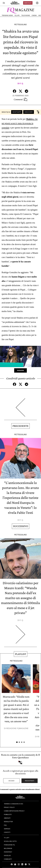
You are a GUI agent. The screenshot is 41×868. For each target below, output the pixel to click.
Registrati (30, 781)
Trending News (7, 15)
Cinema (34, 15)
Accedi (11, 781)
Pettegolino (20, 25)
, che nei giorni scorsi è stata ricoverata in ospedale (20, 123)
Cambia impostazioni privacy (14, 811)
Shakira (20, 370)
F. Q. (22, 84)
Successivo (21, 526)
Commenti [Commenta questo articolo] (20, 99)
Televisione (26, 15)
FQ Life (17, 15)
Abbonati (28, 3)
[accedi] (37, 3)
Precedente (20, 426)
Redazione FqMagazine (17, 728)
